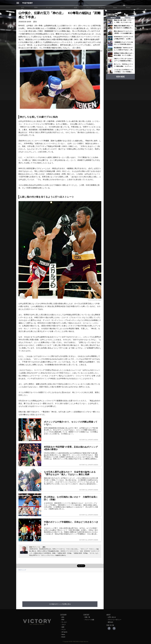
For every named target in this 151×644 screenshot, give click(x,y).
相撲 (75, 8)
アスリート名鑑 (89, 620)
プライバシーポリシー (115, 620)
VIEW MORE (120, 77)
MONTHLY (128, 18)
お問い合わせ (112, 617)
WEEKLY (113, 18)
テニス (89, 8)
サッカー (49, 8)
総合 (23, 8)
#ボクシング (22, 570)
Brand (128, 8)
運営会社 (110, 622)
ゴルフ (62, 8)
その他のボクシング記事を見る (60, 604)
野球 (36, 8)
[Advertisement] (60, 586)
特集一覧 (87, 617)
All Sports (102, 8)
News (115, 8)
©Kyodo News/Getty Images (95, 300)
